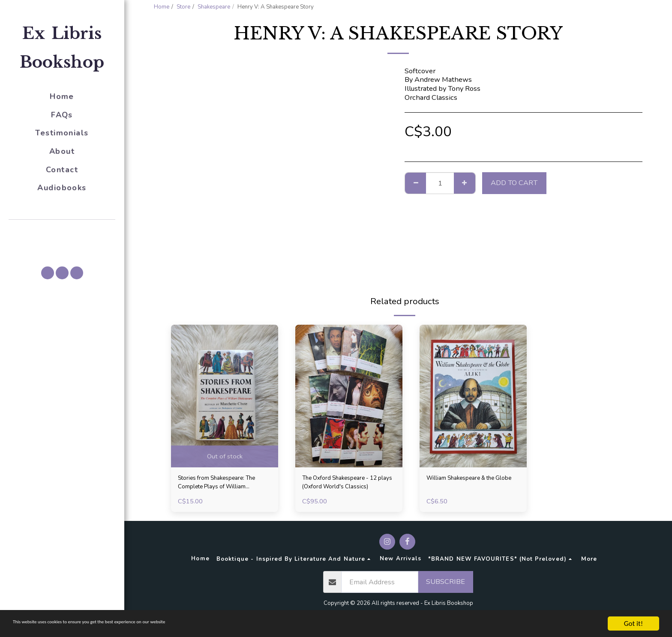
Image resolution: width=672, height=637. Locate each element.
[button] (62, 232)
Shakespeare (214, 7)
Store (183, 7)
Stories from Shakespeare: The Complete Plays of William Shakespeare (219, 485)
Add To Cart (514, 183)
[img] (225, 396)
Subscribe (445, 586)
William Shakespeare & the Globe (470, 484)
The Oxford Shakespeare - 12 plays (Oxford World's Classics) (344, 485)
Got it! (633, 624)
